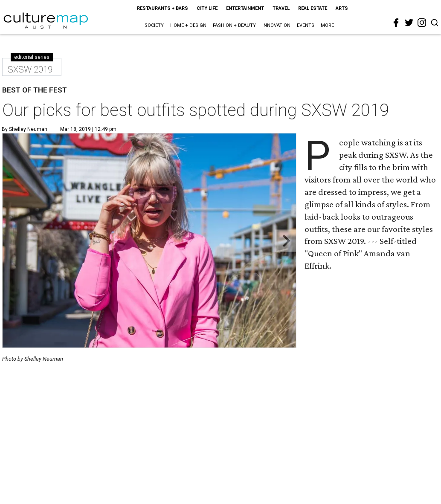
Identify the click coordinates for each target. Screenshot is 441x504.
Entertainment (245, 8)
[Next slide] (286, 241)
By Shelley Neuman (25, 129)
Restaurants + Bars (162, 8)
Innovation (276, 25)
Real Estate (313, 8)
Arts (342, 8)
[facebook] (396, 23)
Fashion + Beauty (234, 25)
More (327, 25)
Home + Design (188, 25)
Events (306, 25)
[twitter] (409, 23)
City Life (207, 8)
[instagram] (422, 23)
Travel (281, 8)
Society (154, 25)
